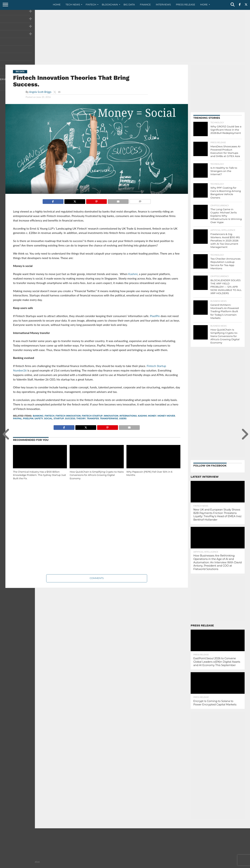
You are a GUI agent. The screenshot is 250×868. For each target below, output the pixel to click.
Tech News (73, 4)
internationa (128, 416)
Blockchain (110, 4)
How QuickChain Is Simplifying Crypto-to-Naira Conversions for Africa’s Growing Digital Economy (97, 475)
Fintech (91, 4)
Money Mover (166, 416)
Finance (145, 4)
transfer (93, 418)
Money (152, 416)
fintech (50, 416)
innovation (111, 416)
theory (81, 418)
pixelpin (28, 418)
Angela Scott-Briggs (40, 92)
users (123, 418)
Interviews (163, 4)
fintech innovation (68, 416)
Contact (201, 865)
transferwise (109, 418)
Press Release (186, 4)
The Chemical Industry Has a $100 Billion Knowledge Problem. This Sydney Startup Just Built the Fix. (39, 475)
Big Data (129, 4)
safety (39, 418)
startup (59, 418)
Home (57, 4)
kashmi (142, 416)
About (189, 865)
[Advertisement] (125, 37)
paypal (17, 418)
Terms (226, 865)
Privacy (214, 865)
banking (38, 416)
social (48, 418)
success (70, 418)
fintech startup (92, 416)
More (204, 4)
